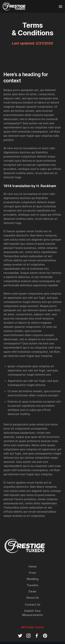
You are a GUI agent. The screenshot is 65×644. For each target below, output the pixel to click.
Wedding (32, 579)
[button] (61, 6)
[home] (18, 6)
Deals (32, 591)
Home (33, 566)
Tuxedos (33, 585)
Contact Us (33, 605)
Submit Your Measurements (33, 613)
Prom (32, 573)
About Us (32, 598)
